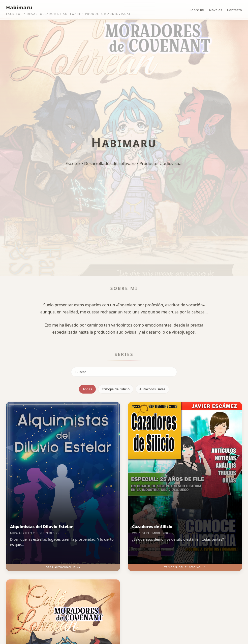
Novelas (216, 10)
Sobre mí (197, 10)
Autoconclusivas (152, 389)
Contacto (235, 10)
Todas (87, 389)
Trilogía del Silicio (116, 389)
